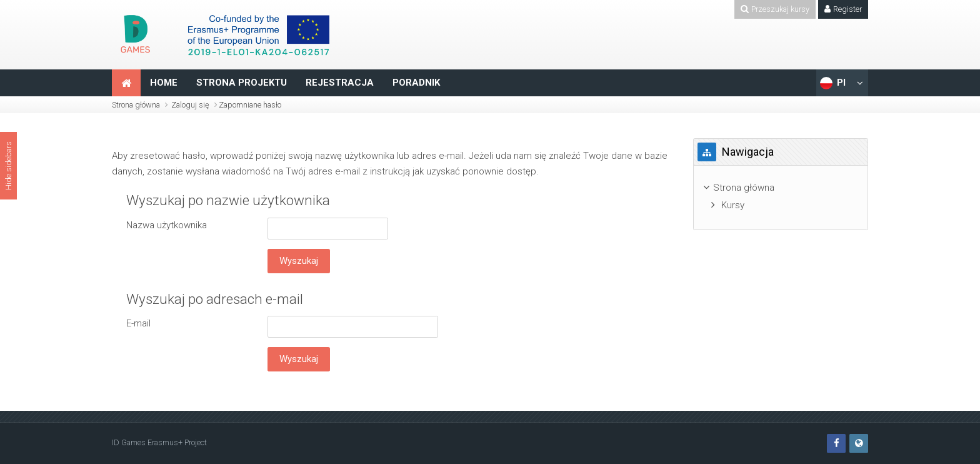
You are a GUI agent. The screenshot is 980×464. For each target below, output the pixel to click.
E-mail (138, 323)
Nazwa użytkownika (167, 225)
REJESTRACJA (340, 83)
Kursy (733, 205)
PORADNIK (416, 83)
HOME (164, 83)
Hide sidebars (8, 166)
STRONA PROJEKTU (242, 83)
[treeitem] (781, 188)
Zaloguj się (190, 105)
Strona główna (136, 105)
